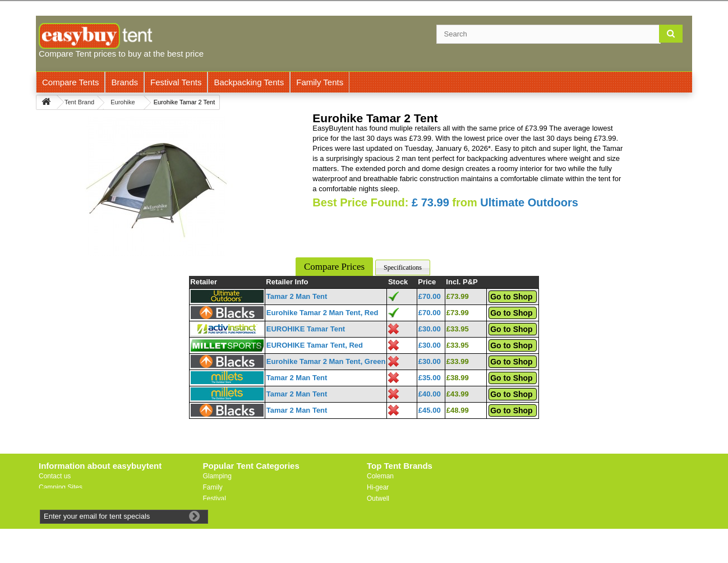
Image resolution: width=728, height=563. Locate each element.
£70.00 (430, 296)
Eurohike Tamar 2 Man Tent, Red (322, 313)
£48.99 (458, 410)
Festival (215, 499)
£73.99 (458, 296)
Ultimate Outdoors (529, 202)
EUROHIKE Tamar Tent (306, 329)
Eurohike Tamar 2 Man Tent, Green (326, 361)
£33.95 (458, 329)
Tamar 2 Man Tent (297, 296)
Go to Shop (511, 297)
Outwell (378, 499)
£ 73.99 (430, 202)
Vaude (376, 521)
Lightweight (220, 510)
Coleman (380, 476)
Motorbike (218, 521)
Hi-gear (378, 487)
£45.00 (430, 410)
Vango (376, 510)
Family (213, 487)
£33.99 (458, 361)
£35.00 (430, 378)
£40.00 (430, 394)
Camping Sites (61, 487)
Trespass (381, 532)
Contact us (55, 476)
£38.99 (458, 378)
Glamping (217, 476)
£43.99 (458, 394)
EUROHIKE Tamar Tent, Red (315, 345)
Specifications (403, 267)
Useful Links (57, 499)
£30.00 (430, 329)
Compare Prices (334, 267)
